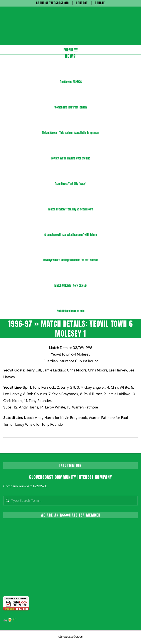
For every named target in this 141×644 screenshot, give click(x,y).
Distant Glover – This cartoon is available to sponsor (70, 133)
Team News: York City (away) (70, 184)
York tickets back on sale (70, 311)
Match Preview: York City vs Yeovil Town (71, 209)
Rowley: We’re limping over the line (70, 158)
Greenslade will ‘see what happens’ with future (71, 235)
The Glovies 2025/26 (71, 82)
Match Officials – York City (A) (70, 286)
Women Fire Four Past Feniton (70, 107)
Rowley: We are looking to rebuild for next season (71, 260)
